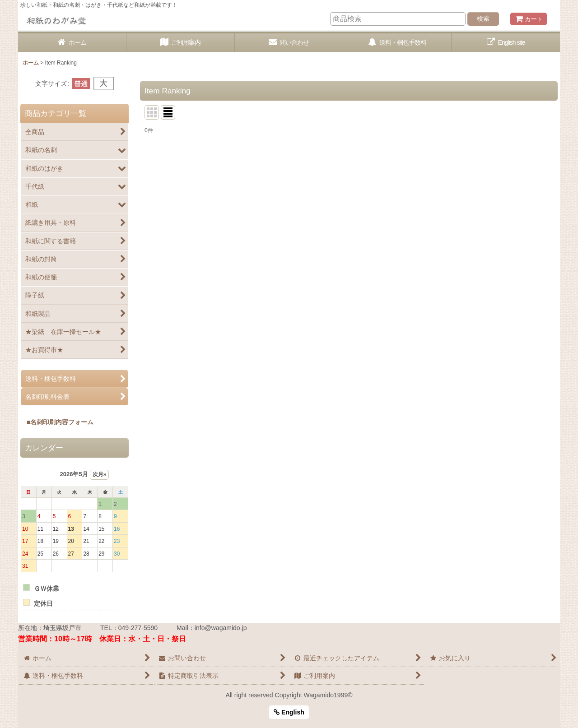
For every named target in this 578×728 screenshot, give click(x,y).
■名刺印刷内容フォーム (57, 422)
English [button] (289, 712)
